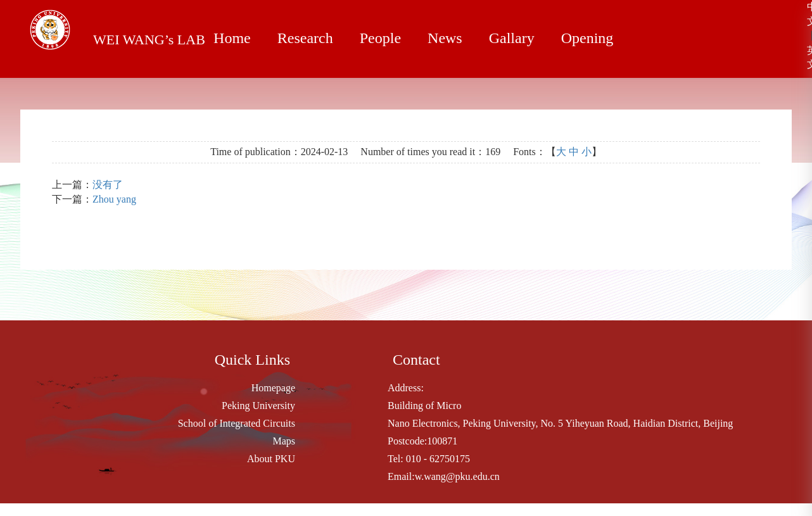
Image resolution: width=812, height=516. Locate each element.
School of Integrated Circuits (237, 423)
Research (303, 38)
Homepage (273, 388)
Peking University (258, 406)
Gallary (504, 38)
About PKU (271, 459)
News (440, 38)
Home (231, 38)
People (376, 38)
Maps (284, 441)
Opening (579, 38)
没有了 (108, 185)
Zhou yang (114, 199)
